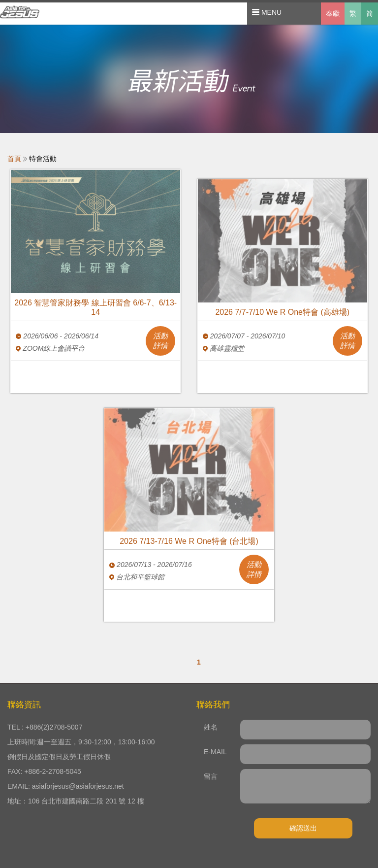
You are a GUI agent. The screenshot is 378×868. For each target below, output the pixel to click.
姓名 (211, 727)
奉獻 (333, 13)
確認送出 (303, 828)
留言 (211, 776)
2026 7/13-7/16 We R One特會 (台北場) (189, 541)
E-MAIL (215, 752)
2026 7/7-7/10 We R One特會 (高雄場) (282, 312)
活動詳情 (160, 341)
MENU (267, 12)
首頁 (14, 159)
